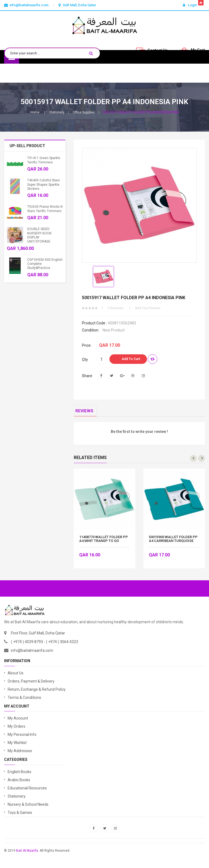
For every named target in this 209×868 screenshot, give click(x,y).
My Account (18, 721)
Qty (85, 359)
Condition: (90, 330)
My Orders (16, 729)
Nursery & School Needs (28, 807)
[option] (103, 277)
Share (87, 376)
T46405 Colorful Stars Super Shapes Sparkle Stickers (44, 185)
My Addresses (20, 754)
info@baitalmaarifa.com (32, 653)
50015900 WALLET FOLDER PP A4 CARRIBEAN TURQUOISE (173, 542)
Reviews (87, 412)
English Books (19, 774)
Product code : (94, 323)
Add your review (148, 308)
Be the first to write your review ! (139, 435)
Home (35, 112)
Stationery (57, 112)
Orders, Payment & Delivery (31, 684)
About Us (16, 676)
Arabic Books (19, 783)
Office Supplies (84, 112)
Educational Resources (27, 791)
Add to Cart (131, 359)
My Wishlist (17, 746)
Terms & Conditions (24, 700)
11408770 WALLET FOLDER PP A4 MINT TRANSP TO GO (104, 542)
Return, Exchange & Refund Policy (37, 692)
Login (190, 5)
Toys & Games (20, 815)
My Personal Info (22, 737)
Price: (87, 345)
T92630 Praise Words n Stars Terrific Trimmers (45, 209)
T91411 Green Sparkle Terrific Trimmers (44, 160)
